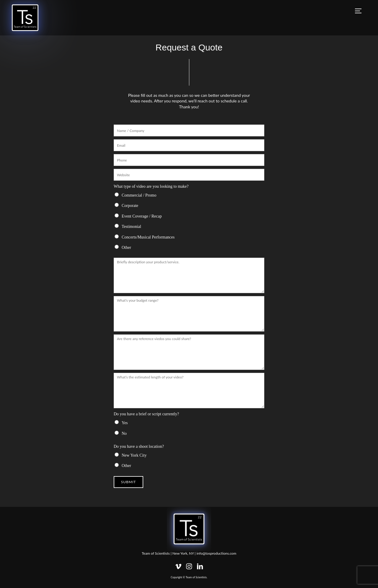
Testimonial (131, 227)
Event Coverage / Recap (142, 216)
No (124, 433)
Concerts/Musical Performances (148, 237)
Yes (125, 423)
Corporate (130, 206)
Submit (129, 482)
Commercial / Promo (139, 195)
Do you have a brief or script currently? (146, 414)
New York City (134, 455)
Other (126, 248)
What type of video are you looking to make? (151, 186)
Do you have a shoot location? (139, 446)
